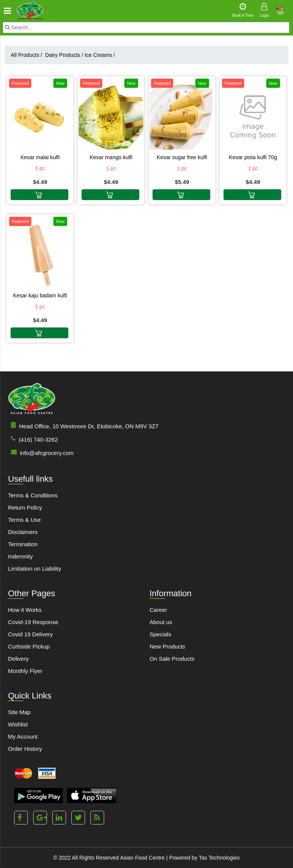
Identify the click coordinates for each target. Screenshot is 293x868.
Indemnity (20, 556)
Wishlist (18, 724)
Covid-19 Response (33, 622)
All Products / (28, 55)
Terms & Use (24, 520)
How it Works (25, 610)
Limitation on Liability (35, 569)
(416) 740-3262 (33, 439)
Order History (25, 749)
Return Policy (25, 507)
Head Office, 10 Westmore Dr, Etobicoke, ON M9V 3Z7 (83, 426)
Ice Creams (100, 55)
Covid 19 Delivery (31, 634)
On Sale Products (172, 659)
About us (161, 622)
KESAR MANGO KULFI (111, 157)
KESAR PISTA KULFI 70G (253, 157)
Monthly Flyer (25, 671)
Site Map (19, 712)
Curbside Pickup (29, 646)
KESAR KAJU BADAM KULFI (40, 295)
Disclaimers (23, 532)
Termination (23, 544)
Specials (160, 634)
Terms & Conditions (33, 495)
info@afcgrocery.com (41, 453)
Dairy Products (64, 55)
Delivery (18, 659)
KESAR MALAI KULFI (40, 157)
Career (158, 610)
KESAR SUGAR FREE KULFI (182, 157)
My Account (23, 737)
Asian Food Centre (142, 858)
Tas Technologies (219, 858)
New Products (167, 646)
